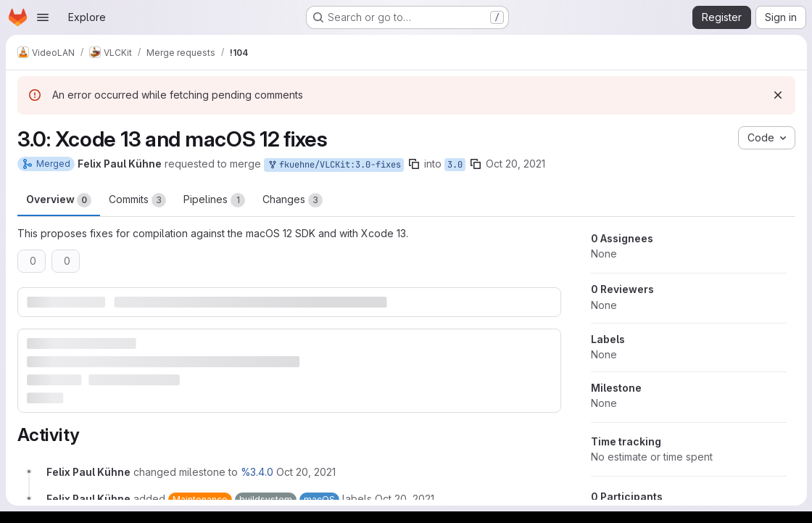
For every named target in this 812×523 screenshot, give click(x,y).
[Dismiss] (777, 95)
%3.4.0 (257, 472)
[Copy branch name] (414, 164)
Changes (293, 200)
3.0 (455, 165)
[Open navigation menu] (43, 17)
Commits (137, 200)
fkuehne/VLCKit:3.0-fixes (334, 165)
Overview (59, 200)
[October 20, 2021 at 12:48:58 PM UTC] (306, 472)
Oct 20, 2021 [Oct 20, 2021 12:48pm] (515, 164)
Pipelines (214, 200)
